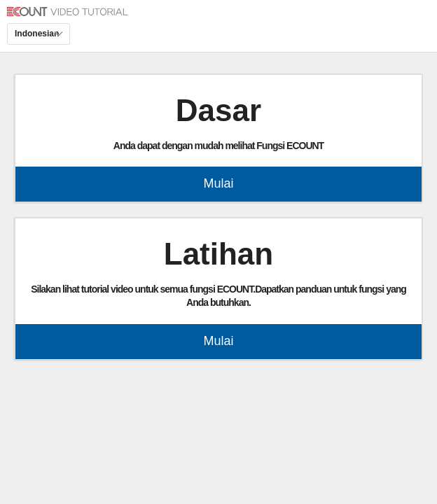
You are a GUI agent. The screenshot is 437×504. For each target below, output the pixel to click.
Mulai (218, 183)
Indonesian (37, 34)
